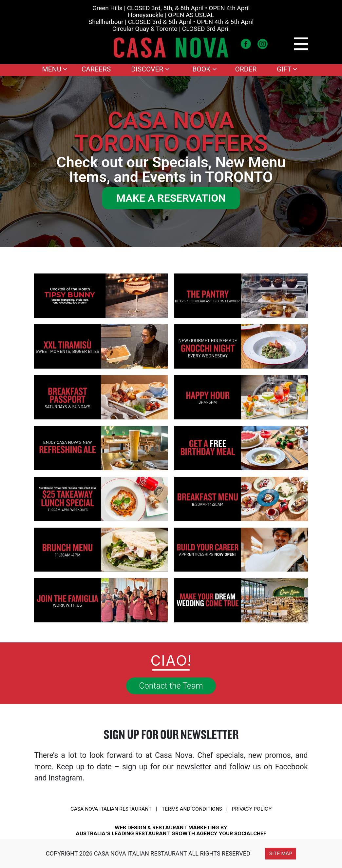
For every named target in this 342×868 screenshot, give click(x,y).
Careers (96, 69)
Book (204, 69)
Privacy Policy (252, 809)
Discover (150, 69)
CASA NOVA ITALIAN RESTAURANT (111, 809)
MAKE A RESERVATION (171, 198)
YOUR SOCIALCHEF (243, 833)
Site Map (281, 853)
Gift (287, 69)
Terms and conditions (192, 809)
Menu (55, 69)
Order (246, 69)
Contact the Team (171, 686)
